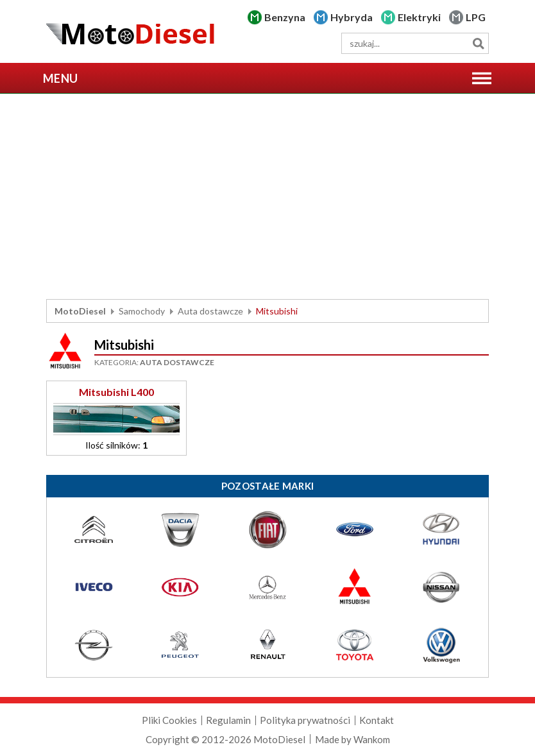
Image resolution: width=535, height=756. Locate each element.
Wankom (372, 739)
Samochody (142, 311)
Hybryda (352, 17)
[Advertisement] (267, 196)
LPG (476, 17)
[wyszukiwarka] (415, 43)
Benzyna (285, 17)
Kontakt (377, 720)
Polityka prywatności (305, 720)
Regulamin (228, 720)
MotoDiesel (80, 311)
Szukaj (478, 43)
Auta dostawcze (210, 311)
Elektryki (419, 17)
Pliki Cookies (169, 720)
